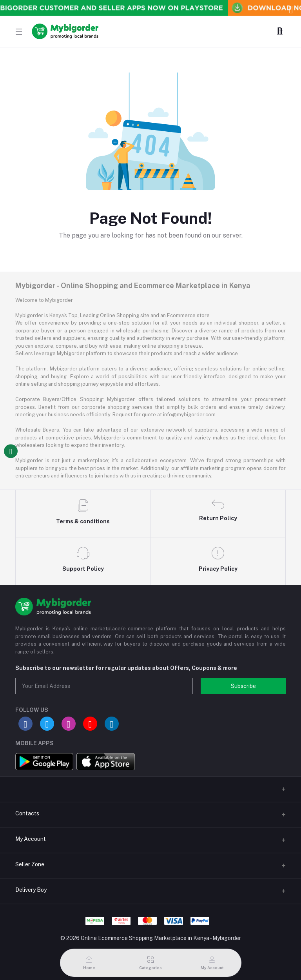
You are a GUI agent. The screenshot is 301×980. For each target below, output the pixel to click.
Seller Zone (30, 864)
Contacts (27, 813)
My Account (31, 839)
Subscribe (243, 686)
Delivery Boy (31, 890)
